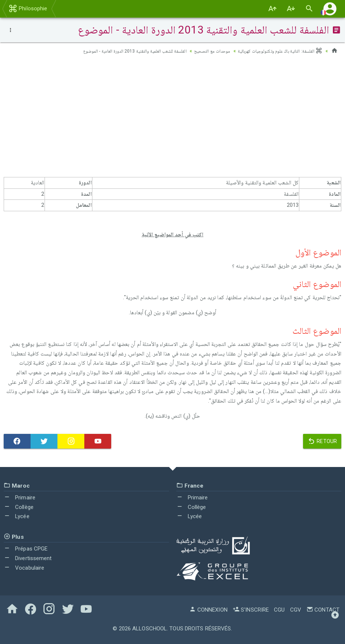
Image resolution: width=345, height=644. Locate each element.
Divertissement (28, 558)
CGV (296, 610)
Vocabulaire (24, 567)
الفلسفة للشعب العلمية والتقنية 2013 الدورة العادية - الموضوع (114, 51)
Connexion (208, 610)
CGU (279, 610)
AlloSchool (149, 629)
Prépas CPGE (26, 549)
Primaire (20, 498)
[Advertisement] (172, 118)
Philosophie (28, 8)
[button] (330, 9)
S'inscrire (251, 610)
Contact (323, 610)
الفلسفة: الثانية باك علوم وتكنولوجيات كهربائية (275, 51)
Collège (19, 507)
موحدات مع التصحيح (200, 51)
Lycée (17, 516)
